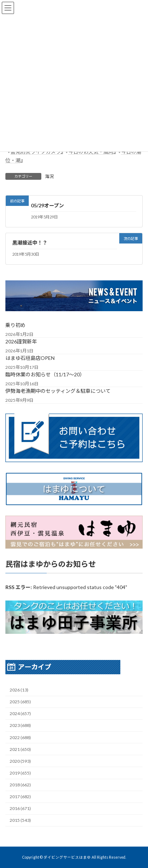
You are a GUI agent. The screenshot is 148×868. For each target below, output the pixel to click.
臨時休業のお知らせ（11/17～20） (45, 374)
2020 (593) (20, 761)
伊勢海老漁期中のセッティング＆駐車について (58, 391)
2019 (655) (20, 773)
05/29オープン (47, 205)
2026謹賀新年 (21, 341)
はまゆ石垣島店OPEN (30, 358)
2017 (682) (20, 797)
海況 (49, 176)
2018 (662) (20, 785)
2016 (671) (20, 808)
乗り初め (15, 325)
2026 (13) (19, 690)
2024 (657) (20, 713)
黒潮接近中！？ (30, 243)
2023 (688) (20, 725)
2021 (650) (20, 749)
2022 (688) (20, 737)
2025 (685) (20, 702)
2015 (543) (20, 820)
